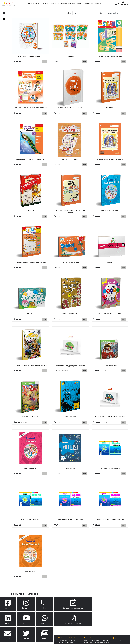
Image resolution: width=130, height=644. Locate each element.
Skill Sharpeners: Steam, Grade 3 (110, 56)
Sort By (103, 13)
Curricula (80, 4)
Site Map (72, 641)
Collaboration (62, 4)
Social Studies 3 (31, 553)
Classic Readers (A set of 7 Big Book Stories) (110, 404)
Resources (72, 4)
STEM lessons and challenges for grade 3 (31, 255)
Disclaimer (117, 629)
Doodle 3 (110, 255)
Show (70, 13)
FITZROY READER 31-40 (31, 205)
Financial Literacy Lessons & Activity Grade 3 (31, 106)
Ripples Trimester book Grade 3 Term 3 (70, 504)
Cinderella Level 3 (110, 354)
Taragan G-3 (70, 454)
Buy (44, 62)
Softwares (99, 4)
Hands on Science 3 (31, 454)
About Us (31, 4)
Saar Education (49, 641)
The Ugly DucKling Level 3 (31, 404)
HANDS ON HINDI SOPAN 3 (70, 305)
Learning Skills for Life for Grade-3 (70, 106)
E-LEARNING (46, 4)
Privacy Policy (118, 622)
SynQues (88, 641)
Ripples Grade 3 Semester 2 (110, 454)
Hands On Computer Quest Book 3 (110, 305)
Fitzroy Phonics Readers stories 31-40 (110, 155)
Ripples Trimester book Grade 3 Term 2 (110, 504)
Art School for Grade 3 (70, 255)
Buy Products (89, 4)
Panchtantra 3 (70, 404)
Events (38, 4)
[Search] (119, 4)
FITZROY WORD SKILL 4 (110, 106)
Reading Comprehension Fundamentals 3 (31, 155)
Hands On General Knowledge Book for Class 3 (31, 355)
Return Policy (118, 625)
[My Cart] (122, 4)
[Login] (126, 4)
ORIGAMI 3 (31, 305)
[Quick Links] (116, 4)
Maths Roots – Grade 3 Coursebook (31, 56)
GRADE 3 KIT (70, 56)
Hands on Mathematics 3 (110, 205)
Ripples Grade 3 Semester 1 (31, 504)
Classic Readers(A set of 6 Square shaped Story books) (70, 355)
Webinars (54, 4)
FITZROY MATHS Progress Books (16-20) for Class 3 (70, 206)
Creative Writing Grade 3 (70, 155)
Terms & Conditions (120, 632)
